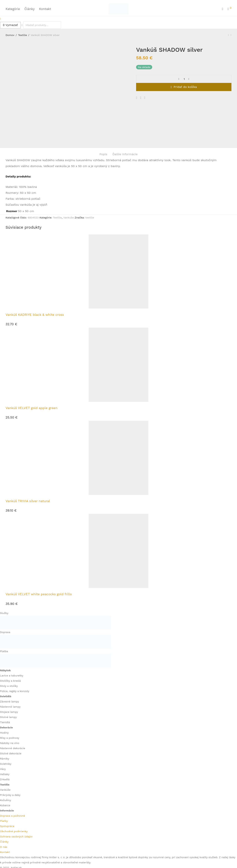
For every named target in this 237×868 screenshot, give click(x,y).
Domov (10, 35)
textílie (90, 180)
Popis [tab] (103, 117)
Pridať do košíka (185, 87)
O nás (4, 809)
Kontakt (45, 9)
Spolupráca (7, 788)
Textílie (23, 35)
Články (30, 9)
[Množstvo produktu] (184, 79)
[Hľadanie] (223, 9)
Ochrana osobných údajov (16, 799)
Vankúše (69, 180)
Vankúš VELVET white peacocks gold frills (39, 557)
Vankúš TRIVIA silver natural (28, 463)
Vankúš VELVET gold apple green (31, 370)
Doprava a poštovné (12, 778)
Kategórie (13, 9)
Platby (4, 783)
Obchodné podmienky (14, 794)
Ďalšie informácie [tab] (125, 117)
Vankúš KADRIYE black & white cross (35, 277)
